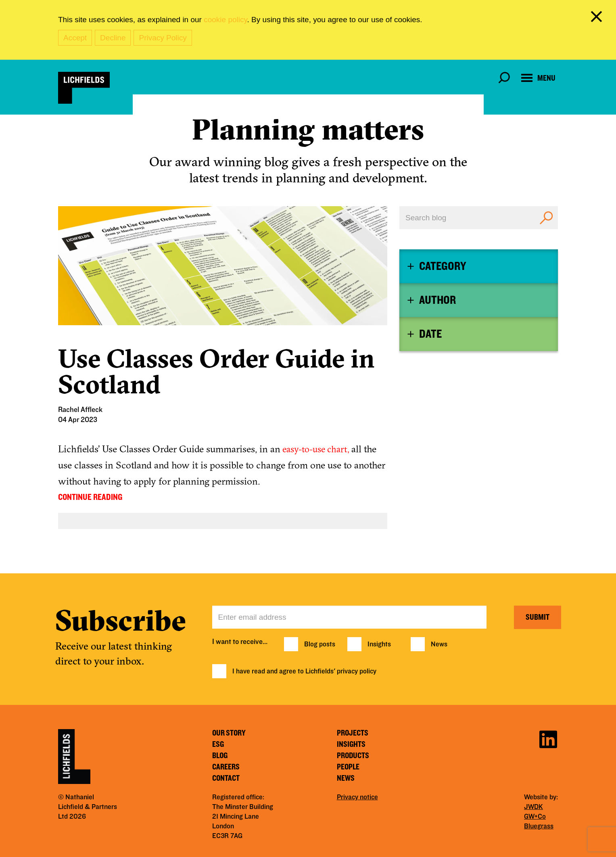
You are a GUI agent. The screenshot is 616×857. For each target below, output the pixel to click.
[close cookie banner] (598, 18)
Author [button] (437, 300)
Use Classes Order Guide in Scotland (216, 371)
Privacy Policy (163, 38)
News (439, 644)
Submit (538, 617)
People (348, 767)
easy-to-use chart (314, 449)
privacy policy (357, 671)
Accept (75, 38)
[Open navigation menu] (538, 78)
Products (353, 756)
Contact (226, 778)
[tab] (479, 266)
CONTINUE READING (90, 497)
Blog (220, 756)
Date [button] (430, 334)
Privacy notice (357, 797)
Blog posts (320, 644)
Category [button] (443, 266)
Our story (229, 733)
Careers (226, 767)
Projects (353, 733)
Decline (113, 38)
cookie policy (225, 20)
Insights (379, 644)
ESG (218, 744)
